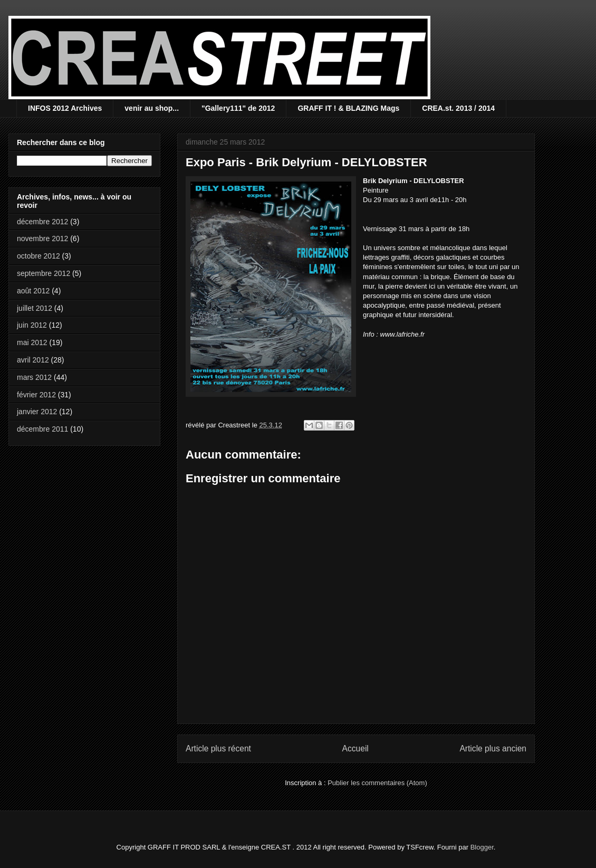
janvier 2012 (37, 412)
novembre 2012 (42, 239)
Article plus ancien (493, 748)
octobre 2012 (39, 256)
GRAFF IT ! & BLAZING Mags (348, 108)
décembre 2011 (42, 429)
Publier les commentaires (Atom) (377, 783)
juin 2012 (32, 325)
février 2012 (36, 395)
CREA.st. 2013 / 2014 (458, 108)
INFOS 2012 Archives (65, 108)
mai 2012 (32, 342)
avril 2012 (33, 360)
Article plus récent (218, 748)
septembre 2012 (44, 273)
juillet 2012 (35, 308)
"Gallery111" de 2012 (238, 108)
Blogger (482, 847)
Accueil (355, 748)
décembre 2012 (42, 222)
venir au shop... (152, 108)
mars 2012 (34, 377)
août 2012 (33, 291)
